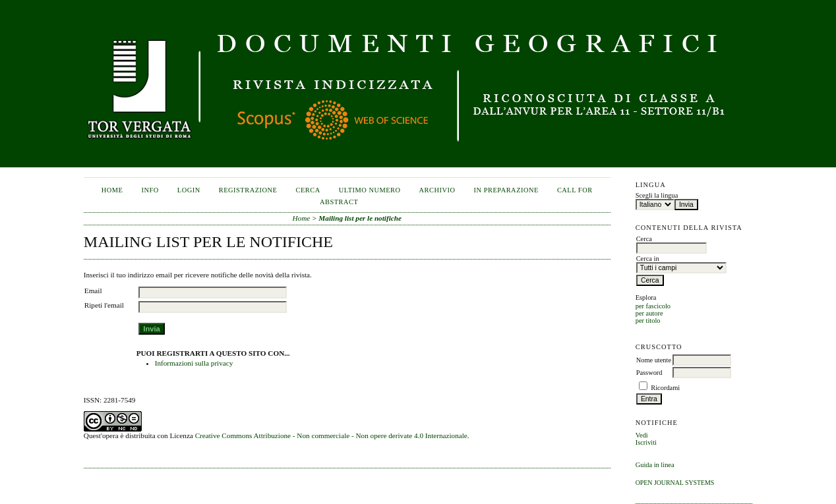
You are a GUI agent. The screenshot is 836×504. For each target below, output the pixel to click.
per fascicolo (653, 306)
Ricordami (665, 388)
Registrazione (248, 190)
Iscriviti (646, 442)
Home (112, 190)
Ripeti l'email (104, 305)
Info (150, 190)
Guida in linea (655, 465)
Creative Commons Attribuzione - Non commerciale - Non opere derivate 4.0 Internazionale (331, 435)
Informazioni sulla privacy (194, 363)
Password (649, 373)
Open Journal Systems (675, 483)
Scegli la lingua (657, 195)
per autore (649, 313)
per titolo (648, 321)
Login (189, 190)
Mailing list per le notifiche (360, 218)
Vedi (642, 435)
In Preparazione (506, 190)
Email (93, 291)
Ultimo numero (370, 190)
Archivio (437, 190)
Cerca (308, 190)
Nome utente (654, 360)
